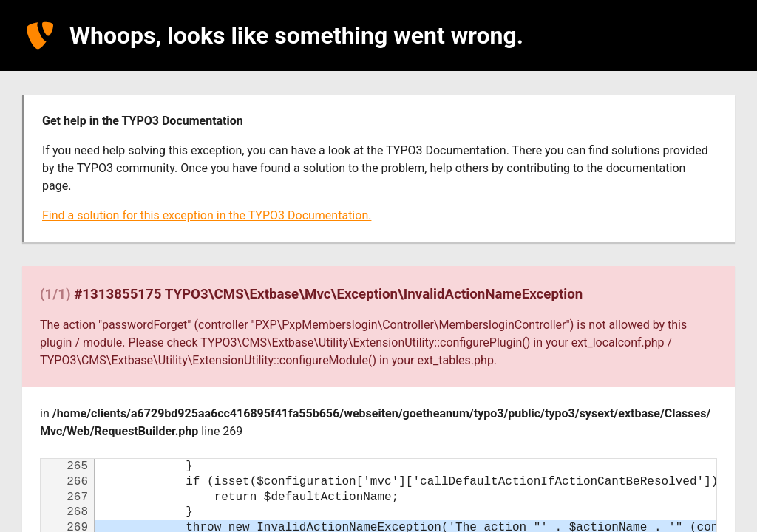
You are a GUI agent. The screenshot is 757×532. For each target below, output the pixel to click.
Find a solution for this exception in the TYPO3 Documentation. (207, 215)
